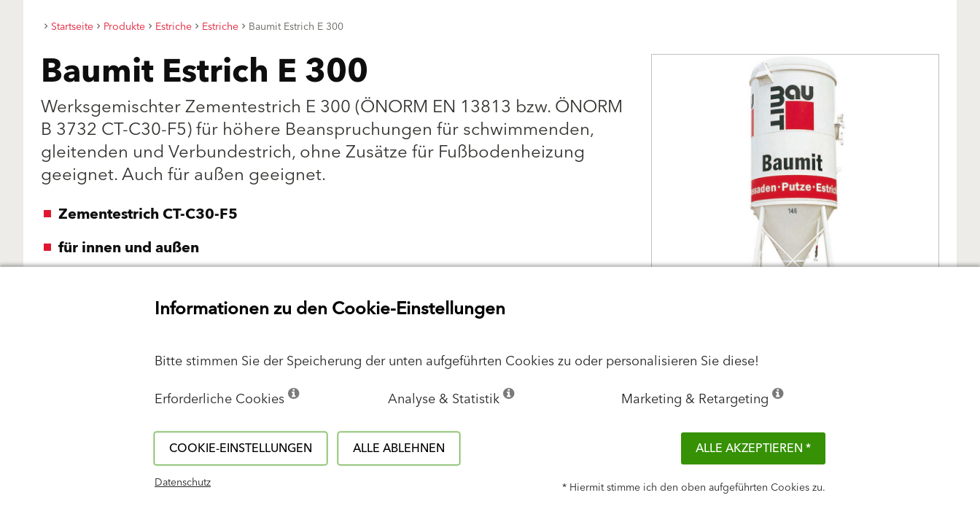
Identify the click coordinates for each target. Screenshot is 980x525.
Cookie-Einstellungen (241, 448)
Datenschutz (183, 483)
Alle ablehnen (399, 448)
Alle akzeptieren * (753, 448)
